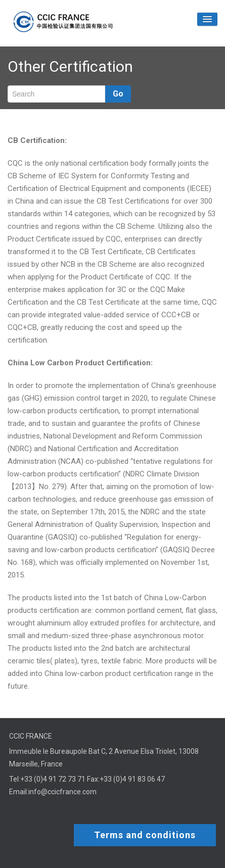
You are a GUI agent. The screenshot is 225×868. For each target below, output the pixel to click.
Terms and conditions (145, 835)
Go (118, 94)
